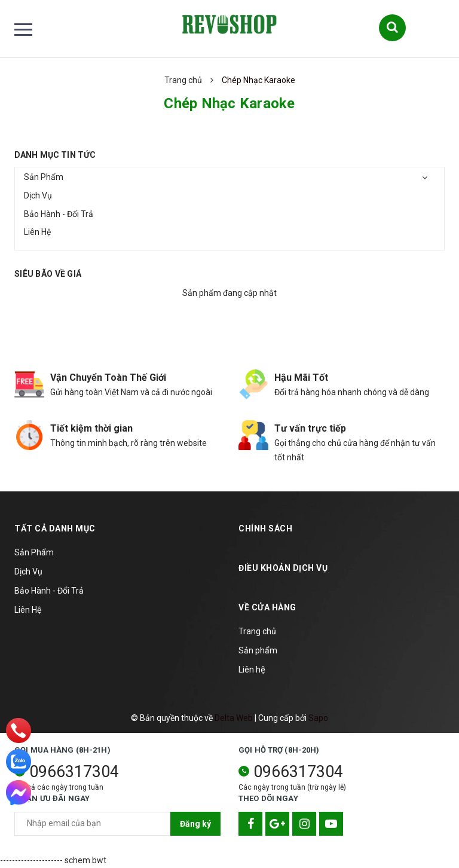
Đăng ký (195, 824)
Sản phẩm (258, 650)
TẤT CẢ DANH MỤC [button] (55, 528)
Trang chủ (257, 631)
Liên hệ (252, 670)
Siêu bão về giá (48, 274)
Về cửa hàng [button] (267, 607)
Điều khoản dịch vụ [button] (283, 568)
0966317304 (74, 772)
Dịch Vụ (38, 195)
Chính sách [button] (265, 528)
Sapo (318, 718)
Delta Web (234, 718)
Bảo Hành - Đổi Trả (59, 214)
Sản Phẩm (44, 177)
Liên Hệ (37, 232)
